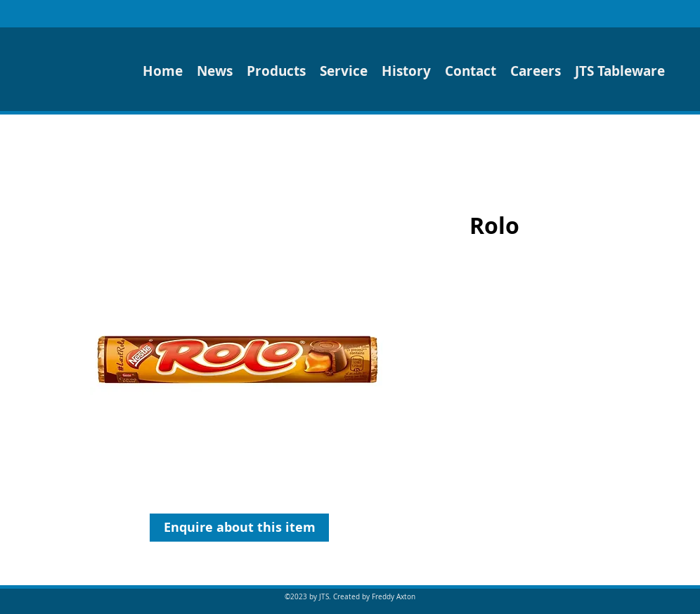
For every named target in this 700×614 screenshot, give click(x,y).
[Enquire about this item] (239, 528)
